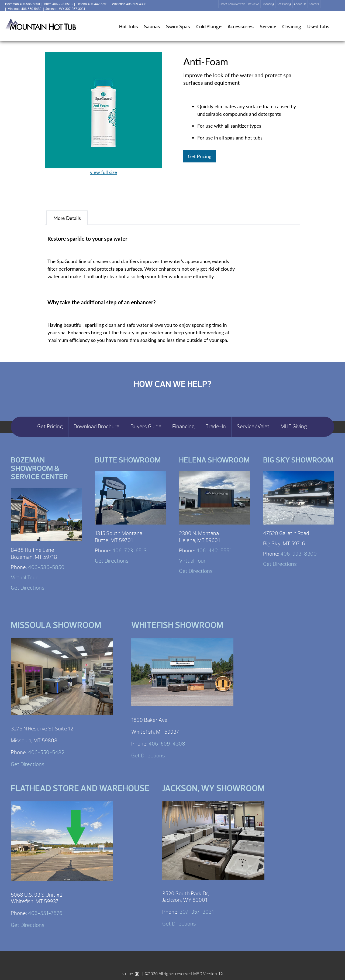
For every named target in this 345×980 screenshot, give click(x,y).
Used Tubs (318, 27)
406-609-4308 (167, 744)
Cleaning (292, 27)
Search (327, 6)
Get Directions (28, 588)
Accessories (241, 27)
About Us (300, 4)
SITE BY (130, 974)
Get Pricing (284, 4)
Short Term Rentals (232, 4)
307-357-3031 (197, 912)
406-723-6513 (129, 551)
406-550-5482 (46, 752)
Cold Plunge (209, 27)
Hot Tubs (129, 27)
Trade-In (216, 427)
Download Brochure (96, 427)
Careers (314, 4)
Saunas (152, 27)
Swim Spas (178, 27)
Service (268, 27)
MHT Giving (294, 427)
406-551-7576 (45, 913)
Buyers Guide (146, 427)
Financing (268, 4)
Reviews (254, 4)
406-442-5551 (214, 551)
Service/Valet (253, 427)
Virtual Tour (24, 578)
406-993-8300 (299, 554)
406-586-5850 (46, 567)
